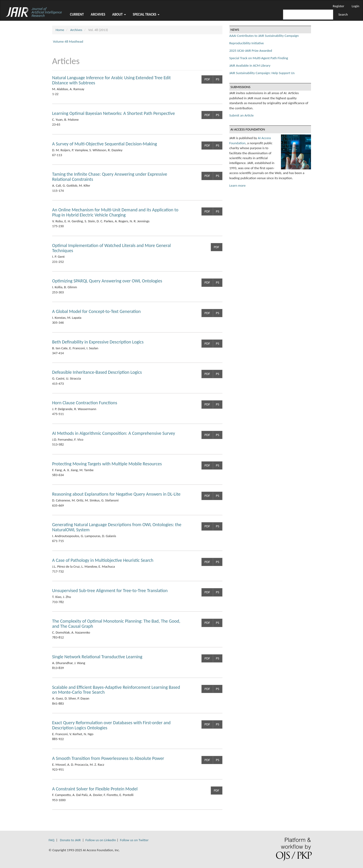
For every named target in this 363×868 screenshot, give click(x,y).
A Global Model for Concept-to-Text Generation (97, 311)
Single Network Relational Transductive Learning (97, 657)
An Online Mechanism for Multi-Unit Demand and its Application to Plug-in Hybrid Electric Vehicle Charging (115, 212)
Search (343, 14)
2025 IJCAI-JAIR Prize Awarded (251, 51)
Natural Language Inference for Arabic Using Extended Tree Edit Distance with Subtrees (112, 80)
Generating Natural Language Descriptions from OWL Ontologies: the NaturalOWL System (117, 527)
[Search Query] (308, 15)
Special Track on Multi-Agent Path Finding (259, 58)
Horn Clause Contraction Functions (85, 403)
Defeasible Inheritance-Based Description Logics (97, 372)
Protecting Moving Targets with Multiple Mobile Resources (107, 464)
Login (355, 6)
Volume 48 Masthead (68, 41)
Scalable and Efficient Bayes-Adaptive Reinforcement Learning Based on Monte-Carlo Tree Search (116, 690)
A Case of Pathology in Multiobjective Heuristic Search (103, 560)
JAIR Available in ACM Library (250, 65)
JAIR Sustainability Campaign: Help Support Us (262, 73)
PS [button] (218, 79)
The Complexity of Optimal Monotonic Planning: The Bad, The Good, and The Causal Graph (116, 624)
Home (60, 30)
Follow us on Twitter (134, 840)
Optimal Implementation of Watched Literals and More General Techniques (112, 248)
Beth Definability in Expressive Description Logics (98, 342)
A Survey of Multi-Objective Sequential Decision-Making (105, 144)
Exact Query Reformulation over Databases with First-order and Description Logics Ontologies (111, 725)
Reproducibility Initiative (247, 43)
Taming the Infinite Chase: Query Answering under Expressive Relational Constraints (110, 177)
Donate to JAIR (70, 840)
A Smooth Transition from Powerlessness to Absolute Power (108, 758)
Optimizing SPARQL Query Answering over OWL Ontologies (107, 281)
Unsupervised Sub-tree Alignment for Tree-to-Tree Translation (110, 590)
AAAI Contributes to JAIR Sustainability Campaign (264, 36)
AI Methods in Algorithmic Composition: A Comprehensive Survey (114, 433)
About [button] (119, 14)
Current (77, 14)
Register (338, 6)
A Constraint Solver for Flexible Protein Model (95, 789)
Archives (98, 14)
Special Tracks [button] (146, 14)
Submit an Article (242, 115)
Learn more (238, 185)
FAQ (52, 840)
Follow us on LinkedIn (101, 840)
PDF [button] (207, 79)
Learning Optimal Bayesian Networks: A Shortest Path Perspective (114, 113)
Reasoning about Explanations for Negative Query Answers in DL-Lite (116, 494)
